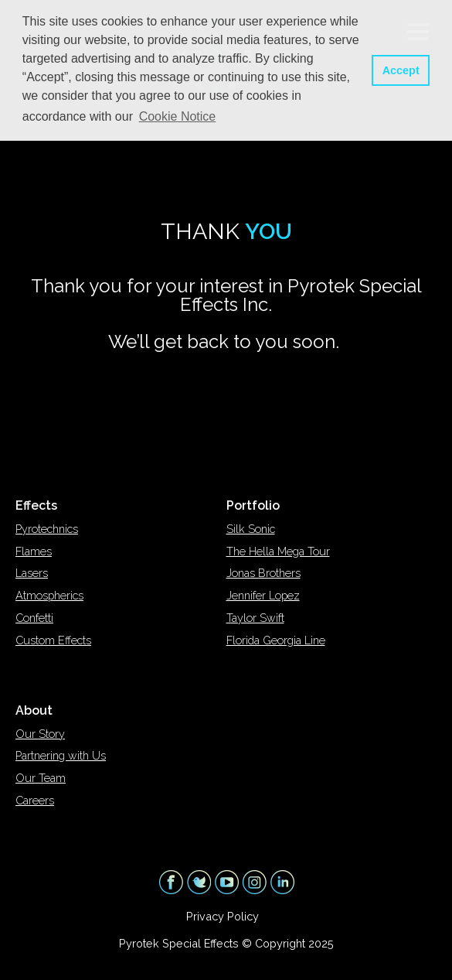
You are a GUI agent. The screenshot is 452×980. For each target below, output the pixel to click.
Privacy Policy (223, 916)
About (34, 710)
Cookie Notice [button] (178, 116)
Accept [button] (401, 70)
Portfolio (253, 505)
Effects (36, 505)
